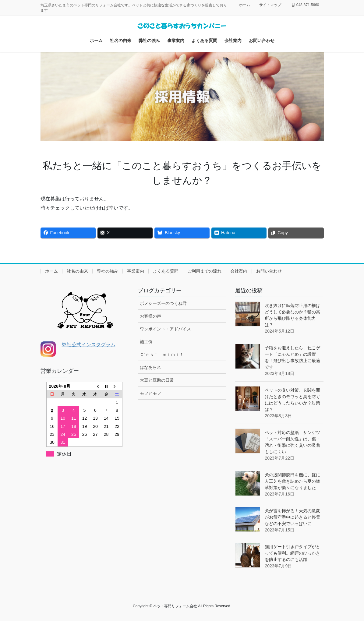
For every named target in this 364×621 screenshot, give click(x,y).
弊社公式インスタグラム (89, 345)
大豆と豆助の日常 (157, 380)
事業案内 (136, 271)
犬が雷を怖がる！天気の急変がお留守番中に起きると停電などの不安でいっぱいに (292, 517)
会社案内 (239, 271)
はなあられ (150, 367)
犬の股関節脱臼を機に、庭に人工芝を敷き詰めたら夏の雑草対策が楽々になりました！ (292, 481)
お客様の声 (150, 316)
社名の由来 (77, 271)
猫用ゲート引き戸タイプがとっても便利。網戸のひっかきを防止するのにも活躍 (292, 553)
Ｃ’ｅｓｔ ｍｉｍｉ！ (162, 355)
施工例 (146, 342)
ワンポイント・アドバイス (165, 329)
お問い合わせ (269, 271)
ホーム (245, 5)
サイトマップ (270, 5)
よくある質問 (166, 271)
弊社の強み (108, 271)
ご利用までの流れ (204, 271)
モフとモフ (150, 393)
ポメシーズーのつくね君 (163, 303)
